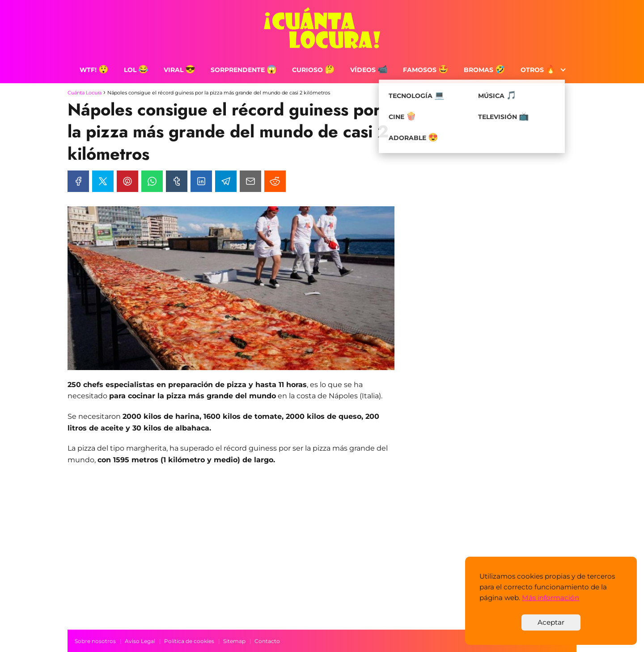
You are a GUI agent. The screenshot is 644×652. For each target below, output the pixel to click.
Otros (538, 70)
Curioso (314, 70)
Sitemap (234, 641)
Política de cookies (189, 641)
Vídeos (369, 70)
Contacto (267, 641)
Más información (551, 598)
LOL (136, 70)
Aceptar (551, 622)
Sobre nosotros (95, 641)
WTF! (94, 70)
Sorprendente (244, 70)
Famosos (426, 70)
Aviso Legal (140, 641)
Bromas (485, 70)
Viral (180, 70)
